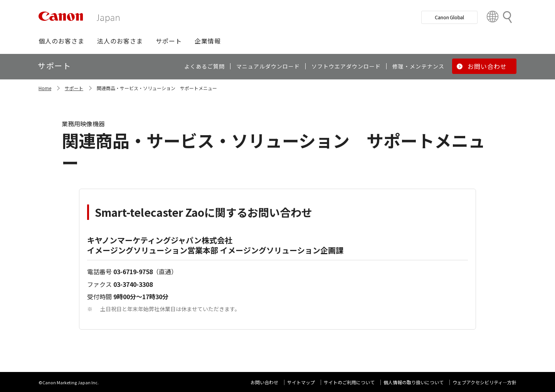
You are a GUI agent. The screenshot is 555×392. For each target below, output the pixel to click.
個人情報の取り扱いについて (414, 382)
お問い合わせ (264, 382)
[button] (61, 41)
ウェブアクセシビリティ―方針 (484, 382)
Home (45, 88)
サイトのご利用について (349, 382)
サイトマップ (301, 382)
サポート (74, 88)
